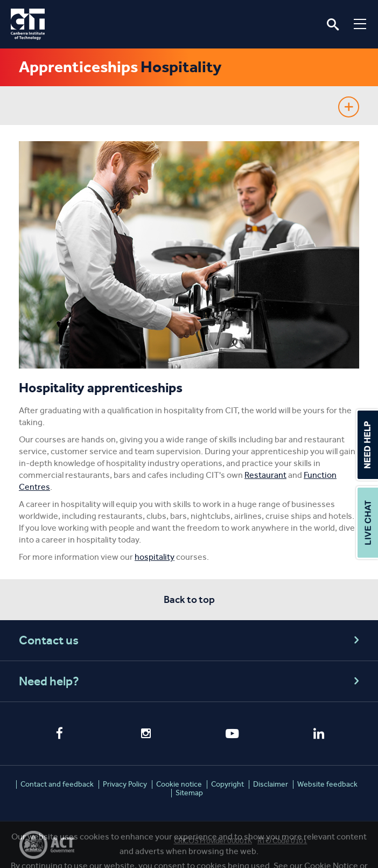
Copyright (227, 784)
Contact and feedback (57, 784)
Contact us (191, 640)
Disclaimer (271, 784)
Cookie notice (179, 784)
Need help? (191, 681)
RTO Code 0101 (282, 841)
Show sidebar (349, 107)
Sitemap (189, 793)
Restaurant (265, 475)
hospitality (155, 557)
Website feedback (327, 784)
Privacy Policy (125, 784)
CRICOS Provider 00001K (213, 841)
